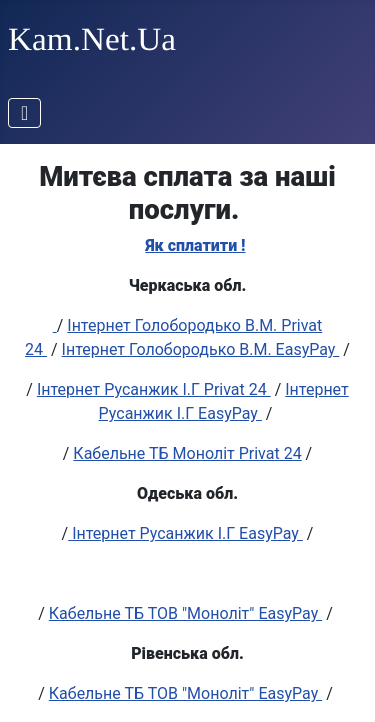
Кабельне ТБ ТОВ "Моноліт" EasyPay (185, 613)
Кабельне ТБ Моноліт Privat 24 (187, 453)
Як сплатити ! (195, 245)
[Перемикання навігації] (24, 113)
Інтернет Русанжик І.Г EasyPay (187, 533)
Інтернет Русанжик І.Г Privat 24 (154, 389)
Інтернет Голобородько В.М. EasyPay (201, 349)
